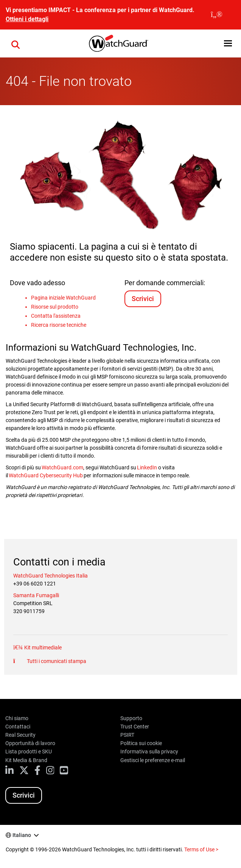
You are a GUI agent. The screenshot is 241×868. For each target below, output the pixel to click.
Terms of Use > (201, 849)
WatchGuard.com (62, 467)
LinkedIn (147, 467)
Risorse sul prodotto (55, 307)
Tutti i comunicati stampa (56, 661)
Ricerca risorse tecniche (59, 325)
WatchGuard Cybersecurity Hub (46, 475)
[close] (217, 15)
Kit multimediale (42, 648)
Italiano (22, 835)
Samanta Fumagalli (36, 595)
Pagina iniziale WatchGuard (63, 298)
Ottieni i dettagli (27, 19)
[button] (228, 43)
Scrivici (143, 299)
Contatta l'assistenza (56, 316)
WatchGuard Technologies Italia (51, 576)
